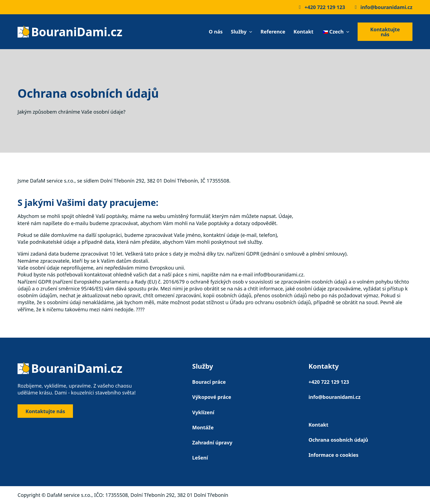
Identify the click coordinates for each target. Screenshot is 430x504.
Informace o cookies (333, 455)
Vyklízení (203, 412)
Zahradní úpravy (212, 443)
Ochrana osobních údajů (338, 440)
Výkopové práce (212, 397)
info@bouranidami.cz (335, 397)
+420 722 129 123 (329, 382)
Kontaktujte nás (385, 32)
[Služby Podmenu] (251, 32)
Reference (273, 32)
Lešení (200, 458)
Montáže (203, 427)
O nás (216, 32)
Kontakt (303, 32)
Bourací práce (209, 382)
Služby (239, 32)
